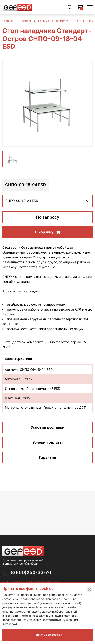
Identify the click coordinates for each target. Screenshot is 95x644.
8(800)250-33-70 (31, 572)
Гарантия (47, 460)
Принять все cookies (48, 635)
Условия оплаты (47, 445)
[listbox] (47, 204)
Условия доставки (48, 430)
